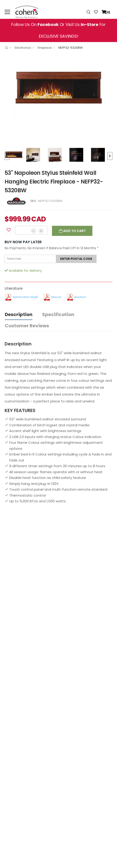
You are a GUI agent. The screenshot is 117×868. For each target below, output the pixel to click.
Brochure (80, 297)
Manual (56, 297)
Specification (58, 314)
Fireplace (45, 48)
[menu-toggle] (7, 12)
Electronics (23, 48)
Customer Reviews (27, 326)
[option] (58, 88)
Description (19, 314)
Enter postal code (76, 259)
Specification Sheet (25, 297)
